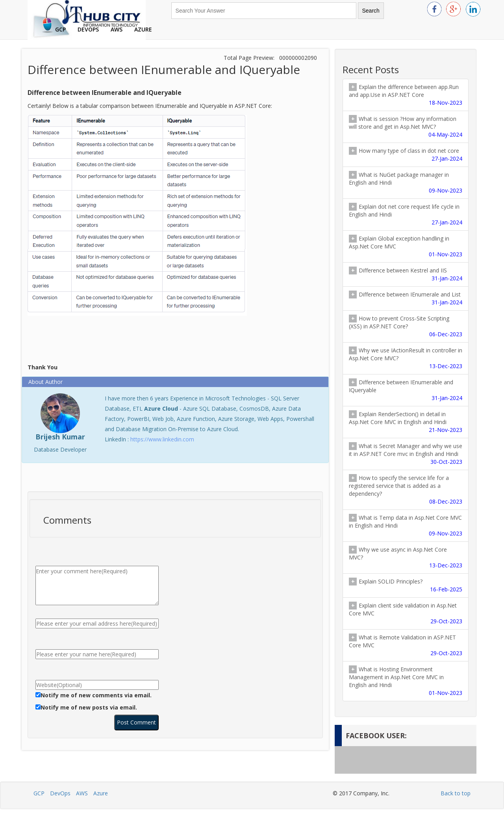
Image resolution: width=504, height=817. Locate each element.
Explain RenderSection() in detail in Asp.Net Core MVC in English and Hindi (406, 422)
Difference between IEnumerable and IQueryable (406, 390)
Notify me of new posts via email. (89, 707)
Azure (143, 29)
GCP (60, 29)
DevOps (88, 29)
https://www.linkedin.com (162, 439)
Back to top (456, 793)
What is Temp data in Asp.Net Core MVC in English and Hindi (406, 526)
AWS (117, 29)
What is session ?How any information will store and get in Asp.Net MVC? (406, 127)
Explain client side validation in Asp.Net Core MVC (406, 613)
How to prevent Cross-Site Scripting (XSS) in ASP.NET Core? (406, 326)
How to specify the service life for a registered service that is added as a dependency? (406, 490)
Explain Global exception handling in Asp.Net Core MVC (406, 246)
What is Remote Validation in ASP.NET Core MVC (406, 645)
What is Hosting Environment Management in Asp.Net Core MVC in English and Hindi (406, 681)
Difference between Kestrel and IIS (406, 274)
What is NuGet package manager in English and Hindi (406, 183)
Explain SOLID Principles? (406, 585)
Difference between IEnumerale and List (406, 298)
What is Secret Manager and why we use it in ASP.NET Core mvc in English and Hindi (406, 454)
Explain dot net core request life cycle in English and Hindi (406, 215)
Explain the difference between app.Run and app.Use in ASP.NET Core (406, 95)
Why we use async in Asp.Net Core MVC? (406, 558)
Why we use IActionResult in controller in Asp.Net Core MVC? (406, 358)
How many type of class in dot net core (406, 155)
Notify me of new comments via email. (96, 695)
